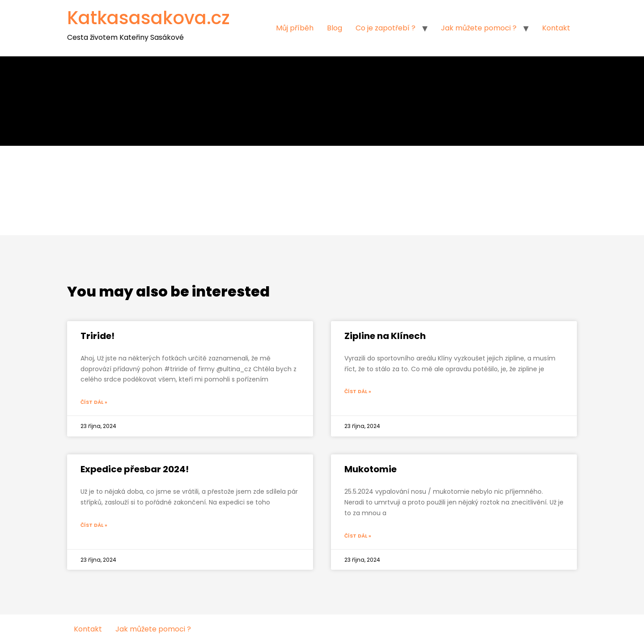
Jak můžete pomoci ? (479, 28)
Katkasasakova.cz (148, 18)
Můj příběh (295, 28)
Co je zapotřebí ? (386, 28)
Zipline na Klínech (385, 336)
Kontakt (556, 28)
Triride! (97, 336)
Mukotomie (371, 469)
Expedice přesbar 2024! (135, 469)
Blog (335, 28)
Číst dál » (94, 402)
